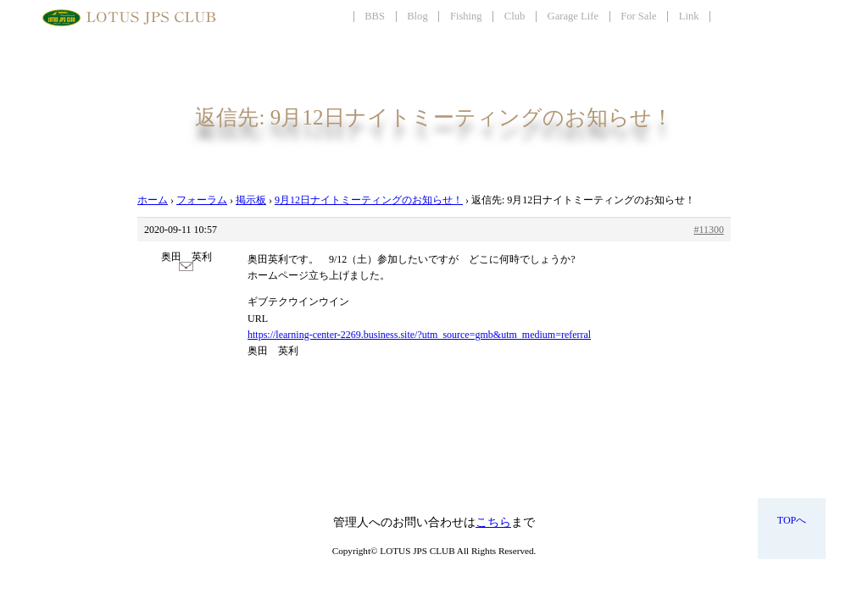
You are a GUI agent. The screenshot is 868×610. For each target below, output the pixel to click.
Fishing (466, 16)
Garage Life (573, 16)
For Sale (638, 16)
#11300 (709, 230)
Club (515, 16)
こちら (493, 522)
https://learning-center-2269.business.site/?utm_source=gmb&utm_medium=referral (419, 335)
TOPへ (792, 520)
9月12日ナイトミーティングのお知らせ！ (369, 200)
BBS (375, 16)
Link (689, 16)
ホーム (153, 200)
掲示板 (251, 200)
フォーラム (202, 200)
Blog (417, 16)
